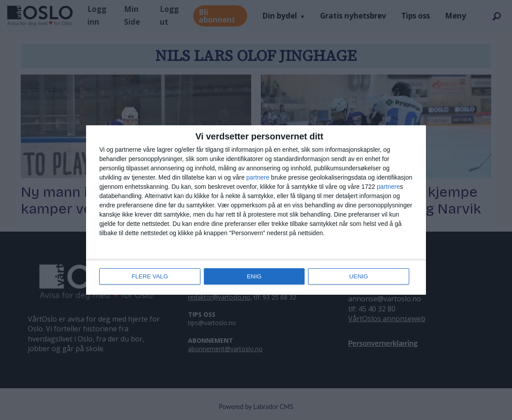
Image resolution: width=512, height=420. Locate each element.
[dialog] (256, 210)
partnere (258, 178)
